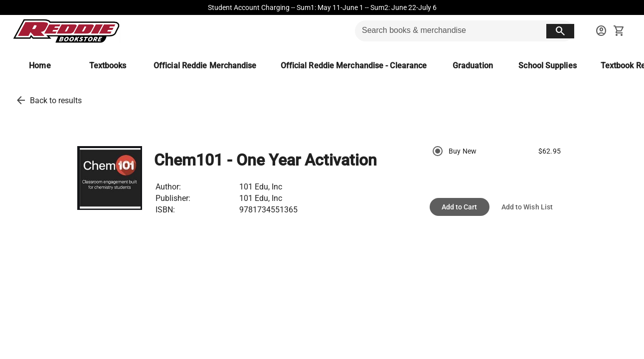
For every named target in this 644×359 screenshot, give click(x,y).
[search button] (560, 31)
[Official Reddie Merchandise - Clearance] (354, 66)
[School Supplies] (547, 66)
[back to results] (21, 100)
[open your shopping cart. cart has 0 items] (619, 31)
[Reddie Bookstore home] (66, 31)
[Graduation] (473, 66)
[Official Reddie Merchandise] (205, 66)
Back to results (56, 100)
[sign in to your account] (601, 31)
